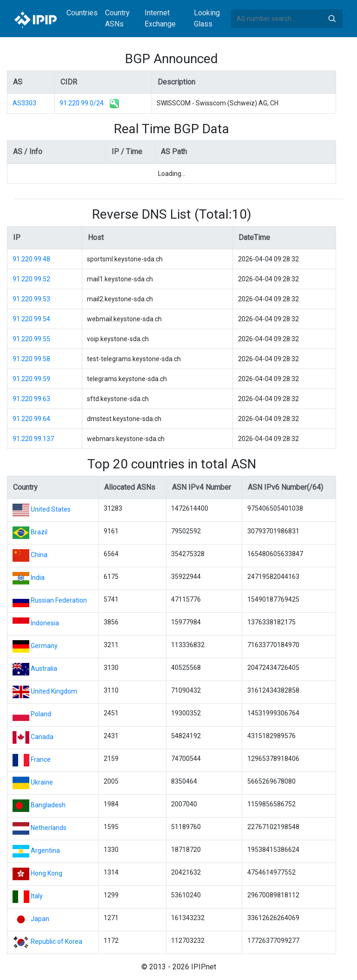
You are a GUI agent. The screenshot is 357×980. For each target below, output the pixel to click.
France (41, 759)
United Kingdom (54, 691)
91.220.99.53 (31, 299)
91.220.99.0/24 (82, 103)
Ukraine (42, 782)
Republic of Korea (56, 941)
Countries (82, 13)
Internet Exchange (160, 18)
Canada (42, 737)
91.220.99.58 (31, 359)
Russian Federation (59, 600)
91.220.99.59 (31, 379)
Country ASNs (117, 18)
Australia (44, 668)
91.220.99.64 (31, 419)
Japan (40, 919)
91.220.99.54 (31, 319)
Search (332, 19)
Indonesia (45, 623)
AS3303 (24, 103)
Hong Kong (46, 873)
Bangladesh (48, 805)
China (39, 555)
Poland (41, 714)
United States (51, 509)
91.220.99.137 (33, 439)
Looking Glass (207, 18)
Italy (37, 896)
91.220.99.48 (31, 259)
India (38, 578)
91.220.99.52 (31, 279)
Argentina (45, 850)
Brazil (39, 532)
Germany (44, 646)
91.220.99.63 (31, 399)
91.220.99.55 (31, 339)
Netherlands (49, 828)
